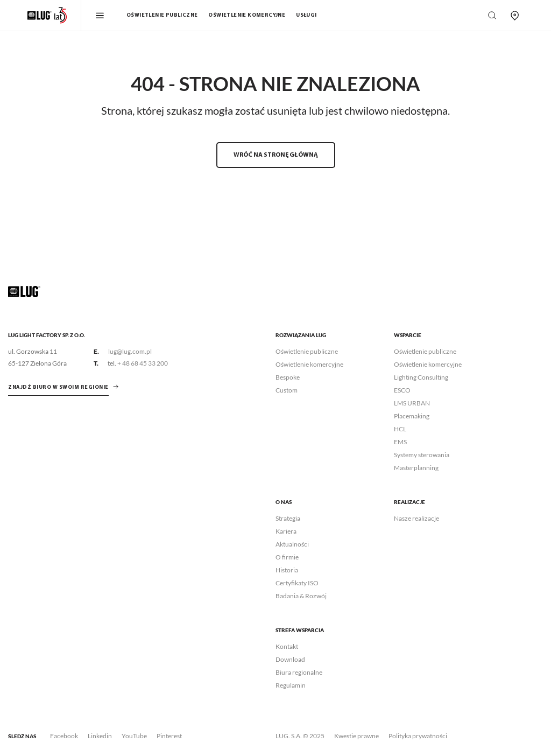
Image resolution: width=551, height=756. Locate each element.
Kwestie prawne (356, 736)
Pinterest (169, 736)
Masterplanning (416, 468)
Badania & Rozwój (301, 596)
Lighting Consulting (421, 377)
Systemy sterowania (422, 455)
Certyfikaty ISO (297, 583)
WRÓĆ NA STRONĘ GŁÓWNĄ (276, 155)
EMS (400, 442)
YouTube (134, 736)
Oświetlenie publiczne (162, 15)
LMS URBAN (412, 403)
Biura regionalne (299, 672)
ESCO (402, 390)
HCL (400, 429)
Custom (287, 390)
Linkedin (100, 736)
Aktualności (292, 544)
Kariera (286, 531)
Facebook (64, 736)
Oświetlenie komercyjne (247, 15)
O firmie (287, 557)
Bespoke (288, 377)
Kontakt (287, 646)
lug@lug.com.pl (130, 351)
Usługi (306, 15)
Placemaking (412, 416)
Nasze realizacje (416, 518)
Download (290, 659)
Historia (287, 570)
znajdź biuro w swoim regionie (58, 387)
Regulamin (291, 685)
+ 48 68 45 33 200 (143, 363)
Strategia (288, 518)
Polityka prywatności (418, 736)
